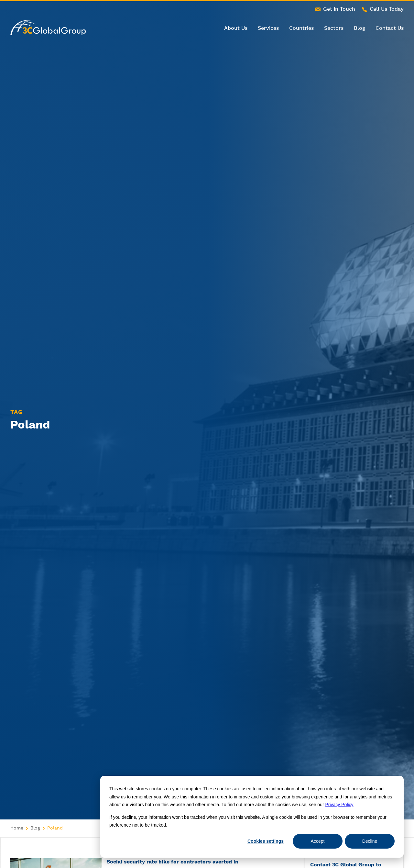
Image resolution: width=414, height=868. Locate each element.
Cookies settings (266, 841)
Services (268, 28)
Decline (370, 841)
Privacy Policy (339, 805)
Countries (301, 28)
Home (17, 828)
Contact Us (390, 28)
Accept (318, 841)
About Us (236, 28)
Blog (360, 28)
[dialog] (252, 817)
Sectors (334, 28)
